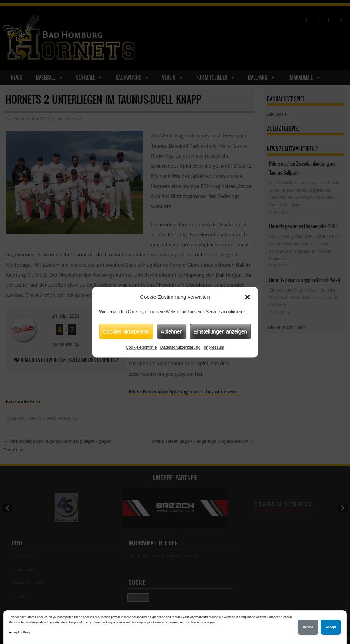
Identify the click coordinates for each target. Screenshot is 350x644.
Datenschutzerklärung (180, 347)
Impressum (214, 347)
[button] (247, 297)
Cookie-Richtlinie (141, 347)
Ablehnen (172, 331)
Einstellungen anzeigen (220, 331)
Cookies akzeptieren (126, 331)
